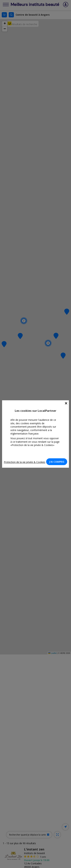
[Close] (66, 403)
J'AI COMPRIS (57, 462)
